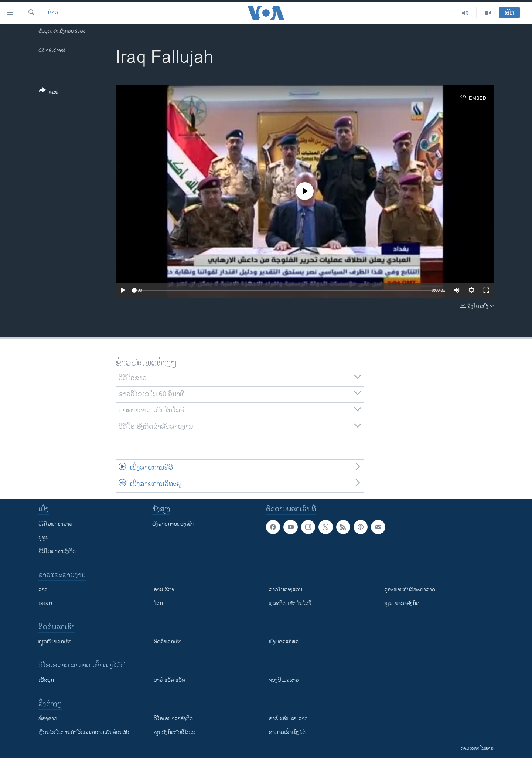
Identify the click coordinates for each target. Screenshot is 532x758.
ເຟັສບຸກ (46, 680)
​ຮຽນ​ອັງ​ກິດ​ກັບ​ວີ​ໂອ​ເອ (175, 732)
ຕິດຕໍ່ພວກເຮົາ (168, 642)
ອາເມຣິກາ (164, 590)
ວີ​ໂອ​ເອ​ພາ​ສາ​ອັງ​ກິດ (173, 719)
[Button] (49, 92)
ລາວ (43, 590)
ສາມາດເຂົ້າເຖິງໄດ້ (287, 732)
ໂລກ (158, 603)
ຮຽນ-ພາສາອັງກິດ (402, 603)
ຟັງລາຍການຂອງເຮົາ (173, 524)
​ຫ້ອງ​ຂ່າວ (48, 719)
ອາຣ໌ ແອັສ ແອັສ (169, 680)
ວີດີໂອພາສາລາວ (55, 524)
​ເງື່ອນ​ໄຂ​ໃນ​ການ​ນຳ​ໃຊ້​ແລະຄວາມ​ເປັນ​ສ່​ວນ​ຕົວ (84, 732)
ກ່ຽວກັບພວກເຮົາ (55, 642)
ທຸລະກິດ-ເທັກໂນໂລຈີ (290, 603)
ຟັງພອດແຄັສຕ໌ (284, 642)
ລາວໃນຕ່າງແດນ (286, 590)
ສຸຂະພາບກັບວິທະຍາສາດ (410, 590)
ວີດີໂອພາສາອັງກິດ (57, 551)
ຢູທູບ (44, 538)
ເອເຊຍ (45, 603)
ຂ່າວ (53, 13)
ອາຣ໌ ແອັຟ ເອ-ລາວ (288, 719)
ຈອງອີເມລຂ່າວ (284, 680)
